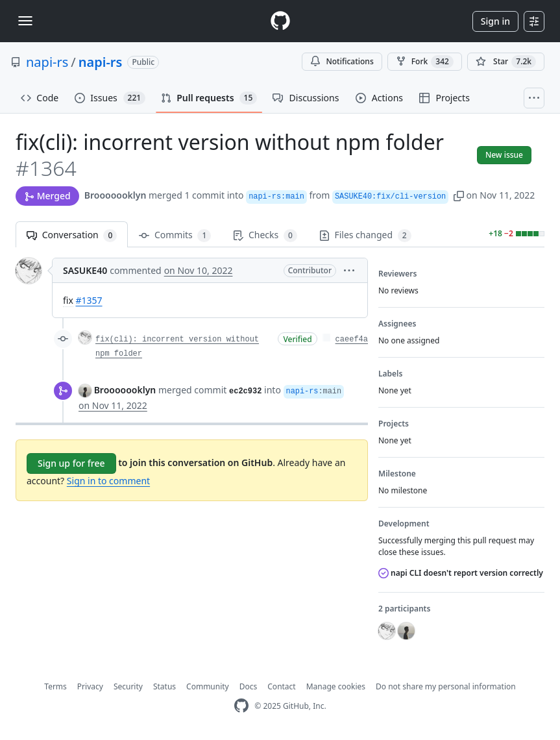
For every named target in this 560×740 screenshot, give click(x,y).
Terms (55, 686)
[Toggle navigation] (25, 21)
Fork (425, 62)
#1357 (89, 300)
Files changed (365, 235)
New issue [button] (504, 155)
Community (208, 686)
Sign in (495, 21)
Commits (175, 235)
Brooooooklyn (116, 195)
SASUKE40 (85, 270)
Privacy (90, 686)
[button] (459, 195)
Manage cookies (336, 686)
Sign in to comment (108, 481)
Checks (265, 235)
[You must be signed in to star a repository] (506, 62)
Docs (249, 686)
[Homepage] (280, 21)
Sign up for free (71, 463)
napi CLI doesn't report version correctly (461, 573)
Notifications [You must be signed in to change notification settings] (342, 61)
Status (164, 686)
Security (128, 686)
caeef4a (352, 339)
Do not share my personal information (446, 686)
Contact (281, 686)
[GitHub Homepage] (241, 706)
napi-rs (47, 62)
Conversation (72, 235)
